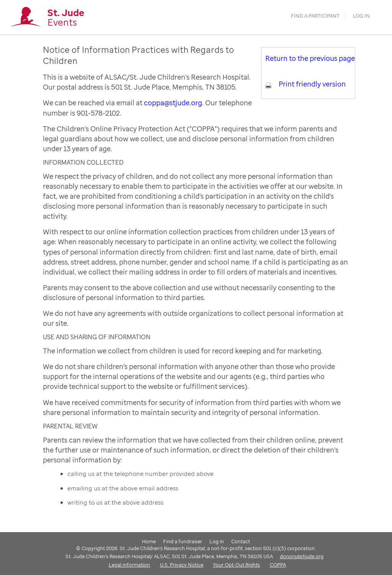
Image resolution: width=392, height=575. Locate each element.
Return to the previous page (310, 58)
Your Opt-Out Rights (236, 565)
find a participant (315, 16)
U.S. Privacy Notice (182, 565)
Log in (361, 16)
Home (149, 541)
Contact (241, 541)
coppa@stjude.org (173, 103)
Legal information (129, 565)
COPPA (278, 565)
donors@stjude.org (302, 556)
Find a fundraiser (183, 541)
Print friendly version (312, 84)
